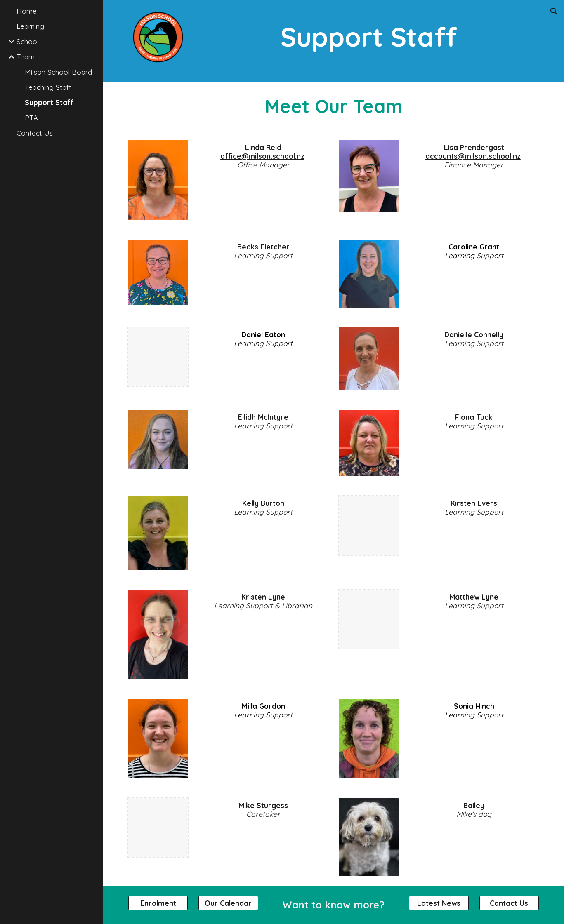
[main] (369, 37)
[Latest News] (439, 903)
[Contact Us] (509, 903)
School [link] (28, 41)
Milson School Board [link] (58, 72)
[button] (554, 12)
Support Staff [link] (49, 102)
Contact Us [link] (35, 133)
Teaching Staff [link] (48, 87)
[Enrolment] (158, 903)
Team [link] (26, 57)
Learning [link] (30, 26)
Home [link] (27, 11)
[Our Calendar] (228, 903)
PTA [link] (31, 118)
